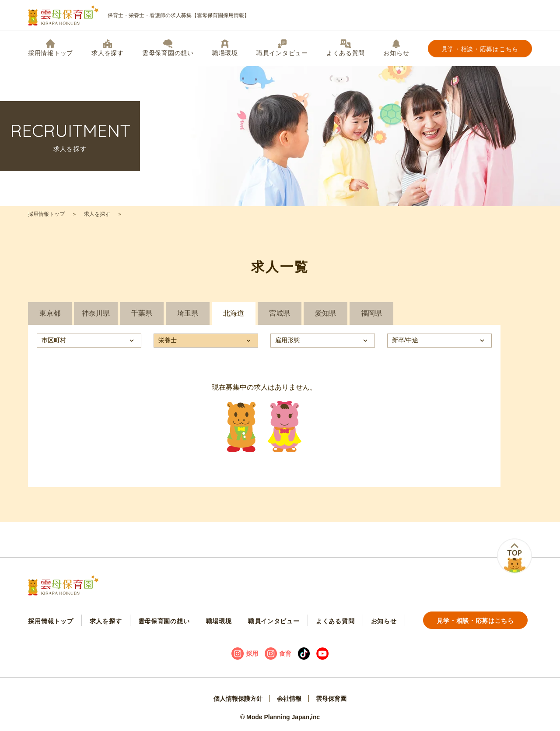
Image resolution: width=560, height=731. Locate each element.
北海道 (234, 313)
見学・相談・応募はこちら (480, 49)
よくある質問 (346, 48)
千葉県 (142, 313)
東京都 (50, 313)
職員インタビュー (282, 48)
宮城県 (280, 313)
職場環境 (225, 48)
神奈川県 (96, 313)
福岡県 (371, 313)
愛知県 (325, 313)
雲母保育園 (331, 699)
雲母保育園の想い (168, 48)
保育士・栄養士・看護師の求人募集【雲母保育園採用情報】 (139, 16)
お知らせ (396, 48)
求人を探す (108, 48)
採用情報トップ (51, 48)
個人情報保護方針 (238, 699)
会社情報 (289, 699)
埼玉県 (188, 313)
